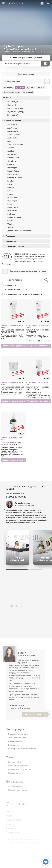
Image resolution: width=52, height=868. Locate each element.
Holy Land (26, 51)
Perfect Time (13, 207)
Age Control (12, 128)
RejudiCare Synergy (16, 112)
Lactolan (11, 188)
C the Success (13, 158)
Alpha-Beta (12, 138)
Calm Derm (12, 161)
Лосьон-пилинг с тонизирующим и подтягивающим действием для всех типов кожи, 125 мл (38, 396)
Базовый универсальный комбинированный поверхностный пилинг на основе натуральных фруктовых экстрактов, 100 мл (12, 453)
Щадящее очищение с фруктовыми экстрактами (37, 337)
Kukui (10, 184)
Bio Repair (12, 154)
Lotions (10, 191)
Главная (7, 51)
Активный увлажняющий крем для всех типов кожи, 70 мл (12, 338)
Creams (11, 164)
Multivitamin (13, 198)
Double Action (13, 171)
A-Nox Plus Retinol (15, 145)
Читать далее (8, 265)
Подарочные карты (12, 92)
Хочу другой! (13, 115)
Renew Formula (14, 217)
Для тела (41, 88)
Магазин (16, 51)
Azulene (11, 148)
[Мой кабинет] (48, 3)
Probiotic (11, 214)
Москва (31, 74)
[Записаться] (45, 64)
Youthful (11, 227)
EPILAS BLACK (13, 326)
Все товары (8, 88)
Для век (31, 88)
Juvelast (11, 181)
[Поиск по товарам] (24, 281)
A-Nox (10, 141)
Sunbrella (11, 221)
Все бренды (13, 102)
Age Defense (13, 131)
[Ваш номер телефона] (23, 64)
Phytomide (12, 211)
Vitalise (10, 224)
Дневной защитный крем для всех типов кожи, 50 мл (12, 394)
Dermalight (12, 168)
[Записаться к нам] (42, 3)
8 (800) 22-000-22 (16, 498)
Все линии (12, 125)
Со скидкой (28, 92)
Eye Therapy (12, 174)
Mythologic (12, 201)
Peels (10, 204)
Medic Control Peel (15, 108)
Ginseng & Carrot (15, 178)
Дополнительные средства (19, 231)
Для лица (20, 88)
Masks (10, 194)
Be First (11, 151)
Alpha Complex (14, 135)
